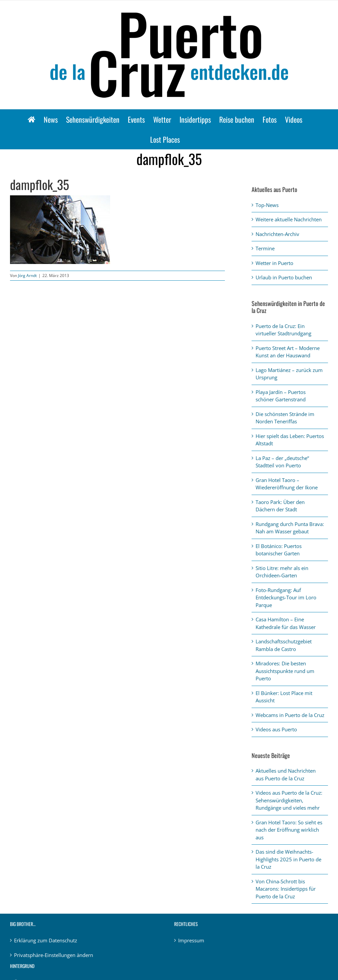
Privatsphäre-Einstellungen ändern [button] (54, 955)
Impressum (191, 940)
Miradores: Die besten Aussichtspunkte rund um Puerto (285, 671)
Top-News (267, 205)
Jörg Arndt (27, 275)
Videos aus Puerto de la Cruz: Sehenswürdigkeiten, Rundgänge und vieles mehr (289, 800)
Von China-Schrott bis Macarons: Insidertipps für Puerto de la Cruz (286, 889)
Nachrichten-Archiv (277, 234)
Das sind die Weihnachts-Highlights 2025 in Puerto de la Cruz (288, 859)
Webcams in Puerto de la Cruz (290, 715)
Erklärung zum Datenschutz (46, 940)
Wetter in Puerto (274, 263)
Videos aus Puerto (276, 729)
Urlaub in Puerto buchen (284, 277)
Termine (265, 248)
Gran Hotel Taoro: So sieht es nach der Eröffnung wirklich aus (289, 830)
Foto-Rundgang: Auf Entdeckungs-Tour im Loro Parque (286, 597)
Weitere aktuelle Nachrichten (289, 219)
